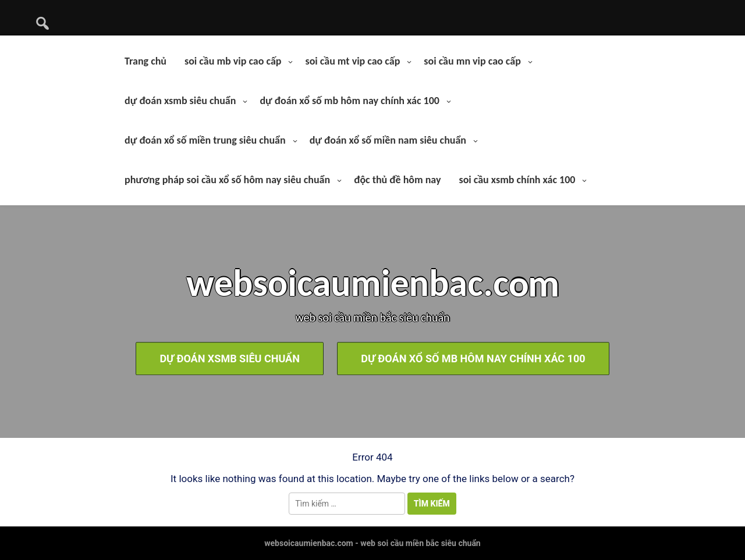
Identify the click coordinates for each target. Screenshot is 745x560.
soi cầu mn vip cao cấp (472, 61)
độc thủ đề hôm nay (397, 180)
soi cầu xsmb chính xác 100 (517, 180)
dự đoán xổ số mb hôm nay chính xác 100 (350, 101)
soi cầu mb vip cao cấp (233, 61)
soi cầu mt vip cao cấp (352, 61)
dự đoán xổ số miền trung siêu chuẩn (205, 140)
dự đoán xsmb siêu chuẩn (180, 101)
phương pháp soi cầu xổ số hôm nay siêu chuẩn (227, 180)
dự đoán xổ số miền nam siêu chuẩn (388, 140)
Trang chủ (146, 61)
